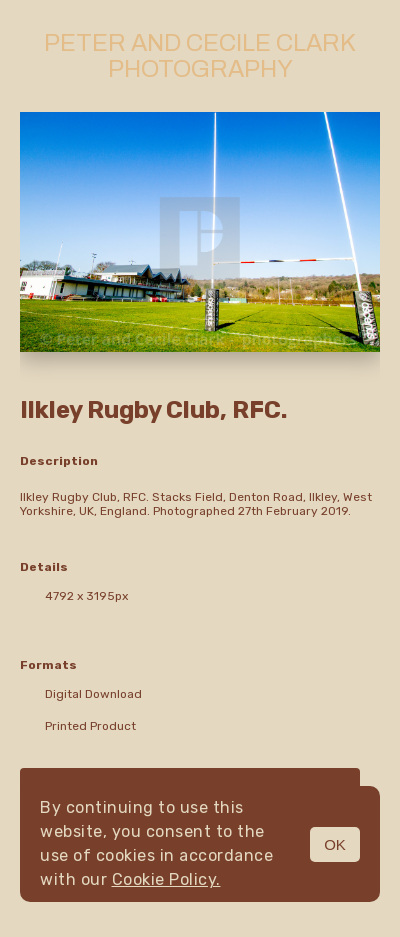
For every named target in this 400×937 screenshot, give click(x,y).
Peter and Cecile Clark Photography (200, 56)
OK (335, 844)
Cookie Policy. (166, 879)
